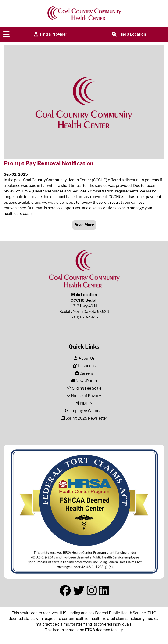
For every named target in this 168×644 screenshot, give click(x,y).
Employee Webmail (84, 411)
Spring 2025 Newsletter (84, 418)
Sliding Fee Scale (84, 388)
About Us (84, 358)
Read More (84, 225)
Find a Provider (50, 34)
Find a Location (129, 34)
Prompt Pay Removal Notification (48, 163)
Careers (84, 373)
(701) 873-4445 (84, 317)
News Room (84, 381)
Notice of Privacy (84, 396)
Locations (84, 366)
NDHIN (84, 403)
